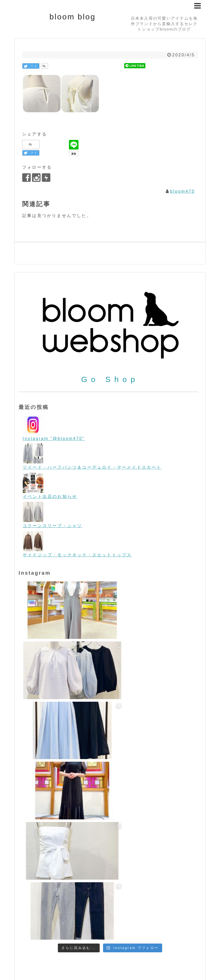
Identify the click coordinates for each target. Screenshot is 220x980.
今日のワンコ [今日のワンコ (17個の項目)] (112, 930)
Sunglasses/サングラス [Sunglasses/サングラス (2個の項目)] (40, 906)
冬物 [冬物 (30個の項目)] (136, 930)
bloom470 (183, 191)
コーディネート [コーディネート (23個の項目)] (93, 916)
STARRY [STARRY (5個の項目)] (175, 897)
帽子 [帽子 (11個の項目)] (179, 930)
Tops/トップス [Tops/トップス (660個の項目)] (91, 905)
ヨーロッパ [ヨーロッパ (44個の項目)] (34, 930)
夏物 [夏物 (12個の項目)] (167, 930)
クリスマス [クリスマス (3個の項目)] (62, 916)
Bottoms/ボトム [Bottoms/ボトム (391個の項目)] (109, 869)
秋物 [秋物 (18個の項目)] (24, 937)
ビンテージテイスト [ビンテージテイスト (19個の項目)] (51, 923)
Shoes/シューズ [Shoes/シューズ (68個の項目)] (139, 896)
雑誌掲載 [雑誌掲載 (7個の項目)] (80, 937)
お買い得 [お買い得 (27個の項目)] (40, 916)
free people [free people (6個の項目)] (92, 880)
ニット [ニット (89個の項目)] (164, 915)
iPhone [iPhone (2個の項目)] (114, 880)
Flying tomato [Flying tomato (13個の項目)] (46, 880)
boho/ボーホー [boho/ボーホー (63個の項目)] (56, 870)
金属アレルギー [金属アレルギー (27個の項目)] (50, 936)
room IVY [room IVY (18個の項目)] (63, 896)
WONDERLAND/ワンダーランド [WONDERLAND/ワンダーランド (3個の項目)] (151, 906)
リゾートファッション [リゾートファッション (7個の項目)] (73, 930)
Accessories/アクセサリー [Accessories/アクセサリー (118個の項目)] (62, 861)
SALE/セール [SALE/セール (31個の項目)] (95, 896)
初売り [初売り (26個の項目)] (152, 930)
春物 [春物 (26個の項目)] (191, 930)
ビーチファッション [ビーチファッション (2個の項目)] (93, 924)
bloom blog (73, 17)
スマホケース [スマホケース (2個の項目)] (125, 916)
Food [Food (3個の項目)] (71, 880)
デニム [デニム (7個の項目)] (145, 916)
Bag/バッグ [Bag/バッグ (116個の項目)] (125, 861)
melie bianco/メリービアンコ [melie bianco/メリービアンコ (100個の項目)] (66, 887)
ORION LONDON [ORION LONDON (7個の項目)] (134, 888)
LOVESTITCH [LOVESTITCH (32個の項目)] (181, 879)
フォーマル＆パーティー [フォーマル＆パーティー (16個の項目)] (140, 923)
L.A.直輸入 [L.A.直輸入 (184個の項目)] (141, 879)
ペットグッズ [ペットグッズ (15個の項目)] (185, 923)
